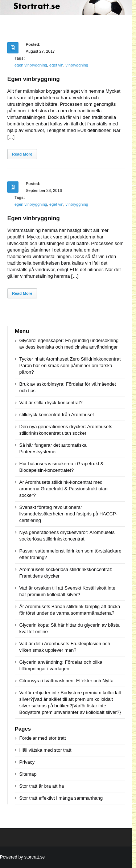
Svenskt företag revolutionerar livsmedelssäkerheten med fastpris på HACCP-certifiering (68, 514)
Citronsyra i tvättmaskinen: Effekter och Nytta (66, 681)
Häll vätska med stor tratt (45, 750)
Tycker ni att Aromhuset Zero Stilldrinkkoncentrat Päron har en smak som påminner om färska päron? (70, 365)
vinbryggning (77, 65)
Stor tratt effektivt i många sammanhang (61, 798)
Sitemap (28, 774)
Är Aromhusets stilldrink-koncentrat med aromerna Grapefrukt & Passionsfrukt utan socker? (63, 489)
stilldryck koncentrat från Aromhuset (57, 415)
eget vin (56, 65)
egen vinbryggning (31, 65)
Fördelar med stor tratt (43, 738)
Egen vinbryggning (34, 79)
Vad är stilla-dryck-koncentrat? (51, 403)
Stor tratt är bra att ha (42, 786)
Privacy (27, 762)
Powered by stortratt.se (22, 857)
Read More (22, 154)
